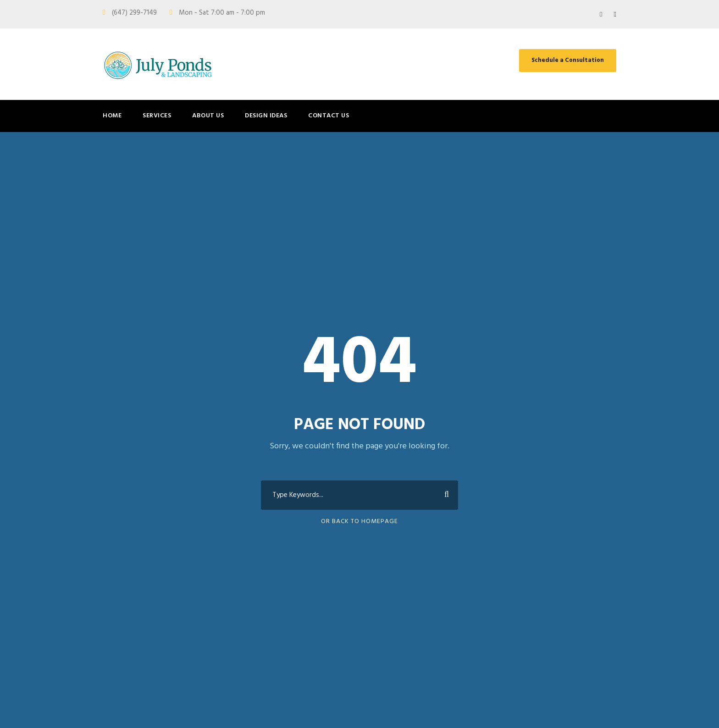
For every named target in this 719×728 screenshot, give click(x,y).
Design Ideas (266, 116)
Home (112, 116)
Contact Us (329, 116)
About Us (208, 116)
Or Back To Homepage (359, 521)
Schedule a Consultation (568, 60)
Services (157, 116)
